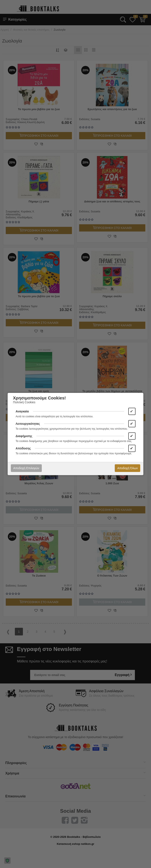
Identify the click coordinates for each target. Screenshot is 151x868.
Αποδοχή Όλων (127, 468)
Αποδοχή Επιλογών (26, 468)
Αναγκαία (22, 411)
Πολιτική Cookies (24, 402)
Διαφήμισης (24, 436)
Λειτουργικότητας (28, 424)
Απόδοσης (23, 448)
